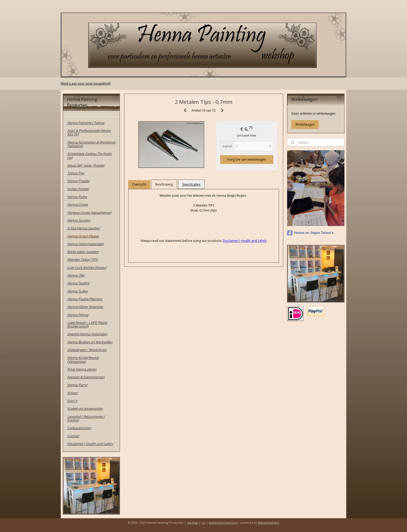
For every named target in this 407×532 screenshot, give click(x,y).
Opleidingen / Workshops (87, 350)
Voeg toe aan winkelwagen (247, 159)
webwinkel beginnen (223, 523)
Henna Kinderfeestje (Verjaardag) (83, 359)
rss (203, 523)
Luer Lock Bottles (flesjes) (87, 268)
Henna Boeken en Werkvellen (90, 342)
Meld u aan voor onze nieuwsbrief (86, 83)
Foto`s (72, 401)
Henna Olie (76, 275)
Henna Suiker (78, 291)
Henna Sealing (78, 283)
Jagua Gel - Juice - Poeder (86, 165)
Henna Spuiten (79, 220)
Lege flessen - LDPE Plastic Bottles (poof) (87, 324)
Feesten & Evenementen (86, 377)
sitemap (192, 523)
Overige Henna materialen (87, 334)
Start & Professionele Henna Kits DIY (89, 132)
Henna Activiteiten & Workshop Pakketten (91, 144)
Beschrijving (164, 184)
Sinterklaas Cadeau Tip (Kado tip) (90, 155)
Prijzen (72, 393)
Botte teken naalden (83, 252)
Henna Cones (78, 204)
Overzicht (139, 184)
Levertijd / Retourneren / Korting (86, 418)
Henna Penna (78, 315)
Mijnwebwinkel (269, 523)
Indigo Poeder (78, 189)
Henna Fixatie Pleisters (85, 299)
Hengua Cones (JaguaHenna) (89, 213)
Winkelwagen (305, 124)
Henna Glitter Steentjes (85, 307)
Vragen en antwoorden (85, 408)
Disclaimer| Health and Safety (90, 444)
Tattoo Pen (76, 173)
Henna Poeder (78, 181)
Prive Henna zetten (82, 369)
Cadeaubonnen (79, 428)
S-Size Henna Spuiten (84, 228)
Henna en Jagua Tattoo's (310, 233)
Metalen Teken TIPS (82, 260)
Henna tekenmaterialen (86, 244)
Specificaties (191, 184)
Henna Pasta (77, 197)
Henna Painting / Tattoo (86, 123)
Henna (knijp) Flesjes (83, 236)
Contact (73, 436)
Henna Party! (77, 385)
